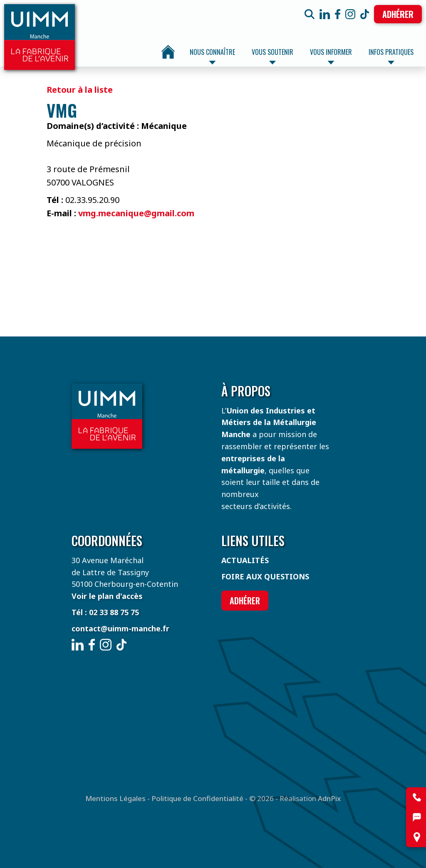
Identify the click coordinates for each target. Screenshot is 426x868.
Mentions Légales (115, 798)
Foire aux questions (265, 576)
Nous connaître (212, 56)
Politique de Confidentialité (197, 798)
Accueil (168, 52)
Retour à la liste (80, 90)
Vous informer (331, 56)
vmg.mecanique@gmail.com (136, 213)
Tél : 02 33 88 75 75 (105, 612)
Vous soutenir (272, 56)
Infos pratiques (391, 56)
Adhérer (398, 14)
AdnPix (329, 798)
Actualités (245, 560)
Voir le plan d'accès (107, 596)
